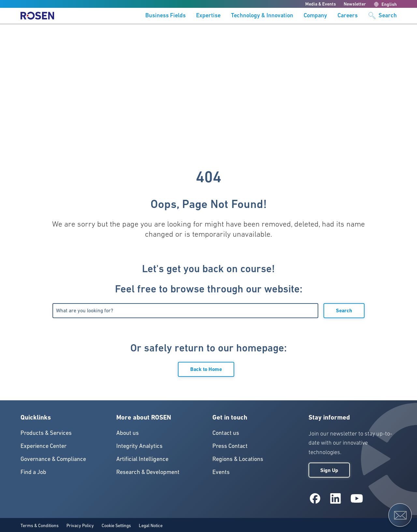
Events (221, 472)
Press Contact (230, 446)
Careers (348, 15)
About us (128, 433)
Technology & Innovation (262, 15)
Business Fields (165, 15)
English (385, 4)
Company (315, 15)
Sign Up (329, 470)
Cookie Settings (116, 525)
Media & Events (321, 4)
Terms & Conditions (40, 525)
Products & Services (46, 433)
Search (344, 310)
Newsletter (355, 4)
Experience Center (43, 446)
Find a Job (33, 472)
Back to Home (206, 369)
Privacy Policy (80, 525)
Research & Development (148, 472)
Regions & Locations (238, 459)
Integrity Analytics (139, 446)
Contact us (226, 433)
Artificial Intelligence (142, 459)
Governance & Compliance (53, 459)
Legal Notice (151, 525)
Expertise (208, 15)
